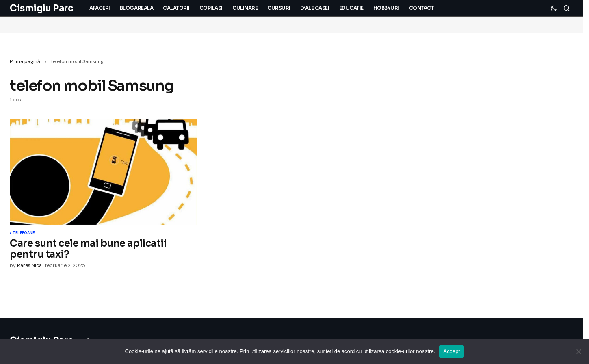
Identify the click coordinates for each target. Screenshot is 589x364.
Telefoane (24, 233)
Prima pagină (25, 61)
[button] (554, 8)
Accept (451, 351)
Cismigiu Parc (41, 8)
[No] (579, 351)
